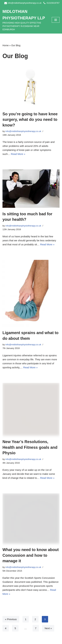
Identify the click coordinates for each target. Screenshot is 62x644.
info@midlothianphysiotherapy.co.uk (25, 3)
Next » (48, 628)
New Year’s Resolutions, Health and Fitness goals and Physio (30, 447)
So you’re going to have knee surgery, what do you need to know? (30, 119)
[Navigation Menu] (56, 20)
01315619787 (53, 3)
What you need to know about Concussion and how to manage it (31, 555)
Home (6, 45)
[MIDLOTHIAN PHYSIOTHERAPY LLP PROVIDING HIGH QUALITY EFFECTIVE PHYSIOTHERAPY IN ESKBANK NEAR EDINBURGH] (25, 20)
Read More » (18, 154)
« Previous (11, 619)
